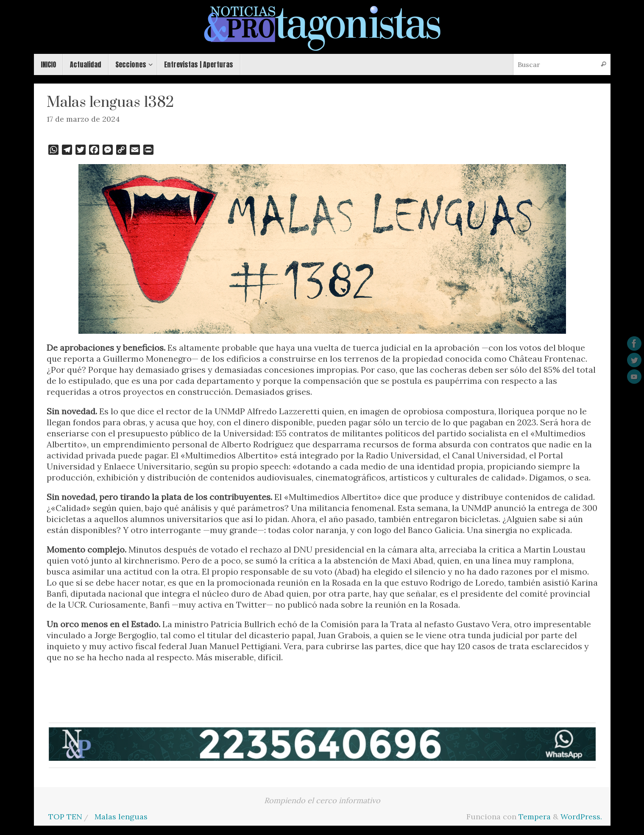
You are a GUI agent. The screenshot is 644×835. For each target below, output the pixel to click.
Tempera (535, 817)
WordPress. (581, 817)
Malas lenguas (121, 817)
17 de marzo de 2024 (83, 119)
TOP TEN (65, 817)
